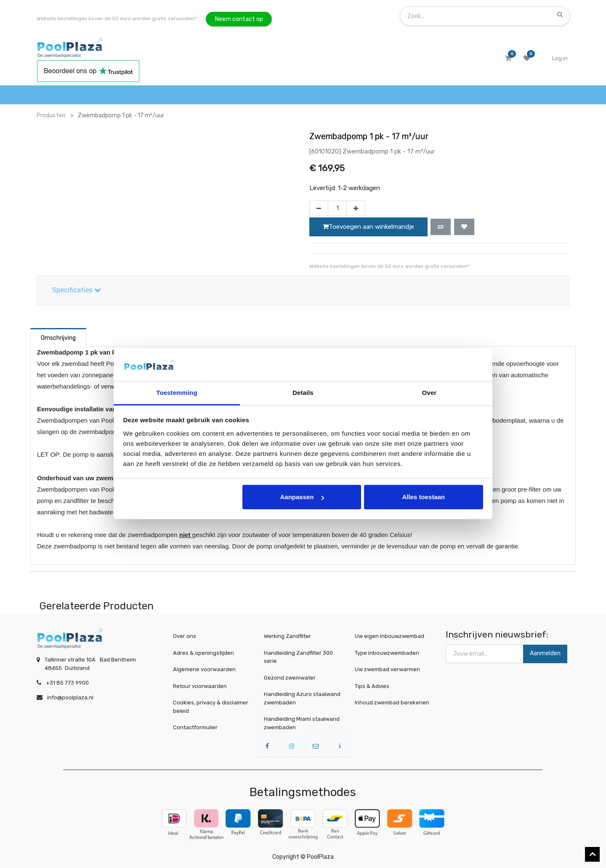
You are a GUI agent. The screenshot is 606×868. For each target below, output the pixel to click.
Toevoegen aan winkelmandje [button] (368, 227)
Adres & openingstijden (203, 653)
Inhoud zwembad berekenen (393, 703)
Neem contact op (239, 19)
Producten (51, 115)
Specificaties (77, 290)
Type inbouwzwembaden (389, 653)
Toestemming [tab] (177, 393)
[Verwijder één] (319, 209)
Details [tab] (303, 393)
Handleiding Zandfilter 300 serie (298, 657)
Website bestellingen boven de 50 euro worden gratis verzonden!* (117, 19)
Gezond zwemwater (290, 678)
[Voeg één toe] (356, 209)
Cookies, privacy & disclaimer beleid (211, 707)
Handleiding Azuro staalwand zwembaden (302, 698)
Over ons (185, 636)
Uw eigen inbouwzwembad (391, 636)
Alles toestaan (424, 497)
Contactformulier (195, 727)
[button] (441, 227)
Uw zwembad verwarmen (389, 670)
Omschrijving (58, 338)
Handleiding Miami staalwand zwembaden (302, 723)
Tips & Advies (376, 686)
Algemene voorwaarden (204, 669)
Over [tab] (429, 393)
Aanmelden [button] (545, 653)
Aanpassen (302, 497)
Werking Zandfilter (287, 636)
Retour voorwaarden (200, 686)
